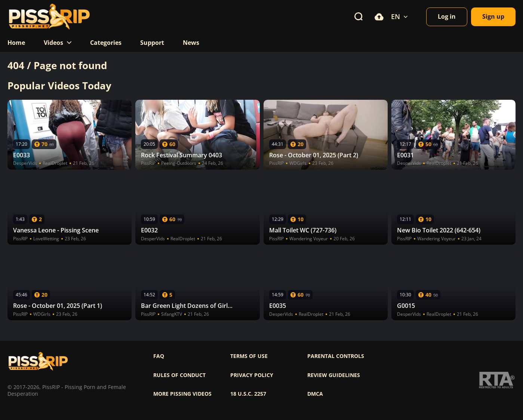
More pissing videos (182, 394)
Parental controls (336, 356)
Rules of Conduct (179, 375)
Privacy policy (252, 375)
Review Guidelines (334, 375)
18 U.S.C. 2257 (248, 394)
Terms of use (249, 356)
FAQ (159, 356)
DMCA (315, 394)
